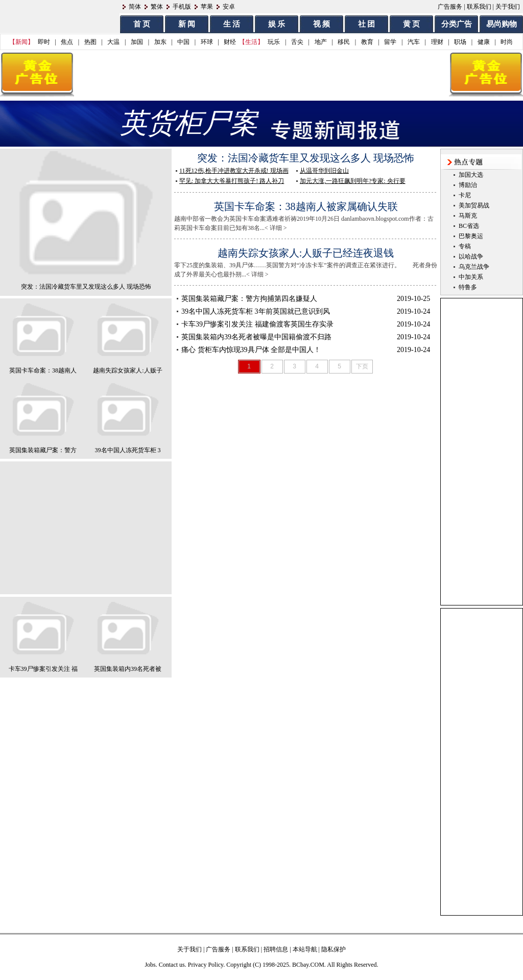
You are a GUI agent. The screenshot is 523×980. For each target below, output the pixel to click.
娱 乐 (277, 24)
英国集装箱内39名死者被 (128, 669)
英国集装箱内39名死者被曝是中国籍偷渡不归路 (256, 337)
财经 (230, 42)
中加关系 (471, 277)
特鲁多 (468, 287)
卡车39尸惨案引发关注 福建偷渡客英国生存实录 (257, 324)
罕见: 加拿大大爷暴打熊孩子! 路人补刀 (232, 181)
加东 (160, 42)
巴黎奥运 (471, 236)
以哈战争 (471, 256)
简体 (135, 7)
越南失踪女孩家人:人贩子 (127, 370)
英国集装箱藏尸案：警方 (43, 450)
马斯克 (468, 216)
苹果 (207, 7)
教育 (367, 42)
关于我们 (508, 7)
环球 (207, 42)
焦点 (67, 42)
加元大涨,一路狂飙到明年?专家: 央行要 (353, 181)
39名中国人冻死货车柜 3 (128, 450)
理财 (437, 42)
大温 (113, 42)
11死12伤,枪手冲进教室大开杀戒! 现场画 (234, 171)
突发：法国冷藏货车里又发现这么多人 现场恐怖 (86, 287)
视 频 (322, 24)
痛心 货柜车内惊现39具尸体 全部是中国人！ (251, 350)
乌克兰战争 (474, 267)
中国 (183, 42)
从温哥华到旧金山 (324, 171)
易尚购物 (502, 24)
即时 (44, 42)
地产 (321, 42)
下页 (362, 366)
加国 (137, 42)
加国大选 (471, 175)
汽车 (414, 42)
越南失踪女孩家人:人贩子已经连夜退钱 (306, 253)
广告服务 (450, 7)
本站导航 (305, 949)
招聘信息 (276, 949)
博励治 (468, 185)
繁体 (157, 7)
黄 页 (412, 24)
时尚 (507, 42)
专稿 (465, 246)
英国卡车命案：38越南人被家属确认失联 (306, 206)
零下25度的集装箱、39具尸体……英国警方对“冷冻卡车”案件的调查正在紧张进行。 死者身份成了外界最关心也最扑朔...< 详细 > (312, 262)
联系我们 (479, 7)
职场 (460, 42)
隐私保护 (334, 949)
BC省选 (469, 226)
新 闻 (187, 24)
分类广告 (457, 24)
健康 (484, 42)
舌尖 (297, 42)
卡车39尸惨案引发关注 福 (43, 669)
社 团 (367, 24)
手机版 (182, 7)
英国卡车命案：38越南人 (43, 370)
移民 (344, 42)
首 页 (142, 24)
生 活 (232, 24)
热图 (90, 42)
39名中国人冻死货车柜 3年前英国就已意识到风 (256, 311)
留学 (390, 42)
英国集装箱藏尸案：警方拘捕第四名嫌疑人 (249, 299)
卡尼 (465, 195)
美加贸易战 (474, 205)
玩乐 (274, 42)
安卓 (229, 7)
